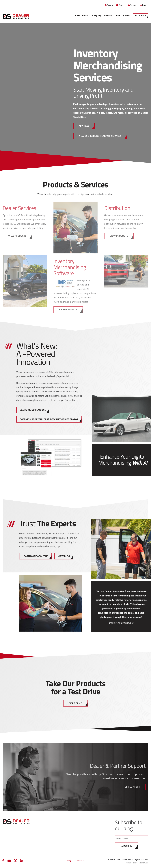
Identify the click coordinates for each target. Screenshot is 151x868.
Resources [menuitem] (109, 15)
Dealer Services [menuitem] (82, 15)
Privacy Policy (131, 863)
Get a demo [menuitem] (140, 16)
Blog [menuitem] (69, 861)
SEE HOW (84, 126)
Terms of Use (143, 863)
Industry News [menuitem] (123, 15)
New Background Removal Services (100, 136)
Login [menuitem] (144, 5)
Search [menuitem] (110, 5)
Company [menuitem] (97, 15)
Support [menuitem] (133, 5)
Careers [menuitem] (80, 861)
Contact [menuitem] (121, 5)
